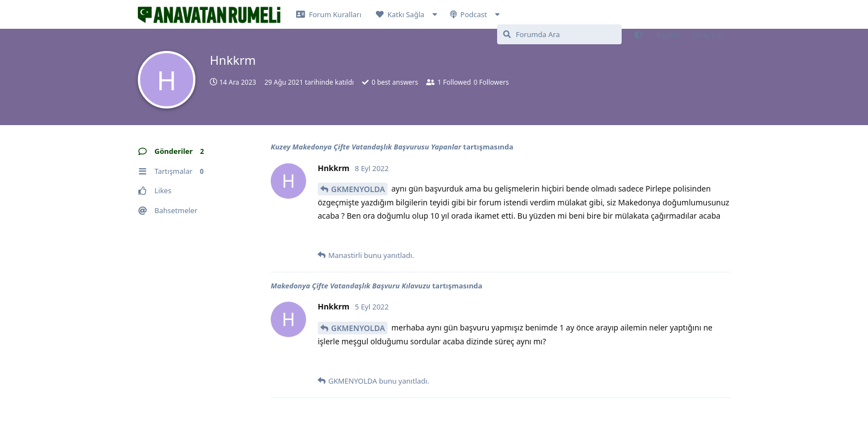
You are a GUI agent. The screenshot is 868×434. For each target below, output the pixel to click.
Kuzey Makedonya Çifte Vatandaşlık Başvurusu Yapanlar (366, 147)
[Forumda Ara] (559, 34)
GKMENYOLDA (358, 189)
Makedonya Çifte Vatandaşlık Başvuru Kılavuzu (350, 286)
